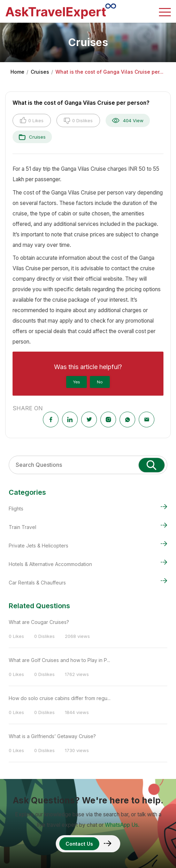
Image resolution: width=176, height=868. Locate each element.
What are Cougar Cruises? (39, 622)
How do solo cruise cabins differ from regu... (60, 698)
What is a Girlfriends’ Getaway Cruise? (52, 736)
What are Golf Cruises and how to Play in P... (59, 660)
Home (17, 72)
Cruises (40, 72)
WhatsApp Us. (122, 825)
